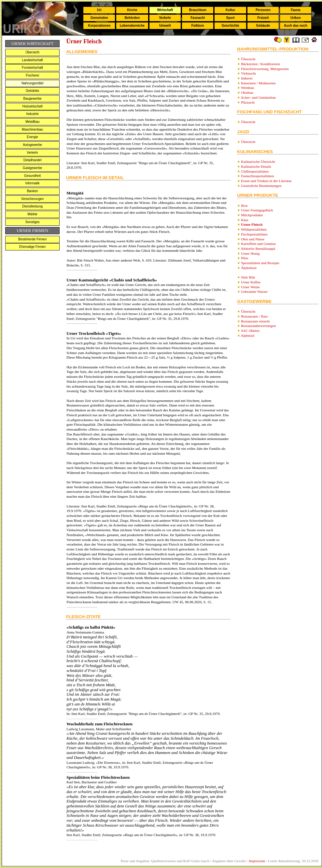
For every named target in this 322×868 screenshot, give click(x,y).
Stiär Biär (248, 277)
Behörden (132, 18)
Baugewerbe (33, 99)
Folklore (198, 26)
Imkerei (247, 78)
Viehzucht (248, 73)
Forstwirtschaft (32, 68)
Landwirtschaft (32, 60)
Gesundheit (32, 176)
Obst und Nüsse (253, 239)
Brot (244, 206)
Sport (231, 18)
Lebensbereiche (132, 26)
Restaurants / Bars (254, 316)
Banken (33, 191)
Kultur (230, 10)
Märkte (32, 214)
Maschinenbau (32, 129)
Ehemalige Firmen (32, 247)
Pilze (245, 258)
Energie (32, 137)
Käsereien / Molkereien (258, 83)
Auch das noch (296, 26)
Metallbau (32, 122)
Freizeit (263, 18)
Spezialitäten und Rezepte (260, 263)
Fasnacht (198, 18)
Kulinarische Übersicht (258, 162)
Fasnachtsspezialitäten (257, 176)
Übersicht (32, 52)
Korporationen (99, 26)
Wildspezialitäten (254, 229)
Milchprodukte (252, 215)
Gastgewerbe (32, 168)
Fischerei (32, 75)
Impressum (257, 861)
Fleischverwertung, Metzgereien (265, 69)
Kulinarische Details (256, 166)
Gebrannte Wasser (254, 292)
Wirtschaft (165, 10)
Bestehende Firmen (32, 239)
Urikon (296, 18)
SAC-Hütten (250, 331)
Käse (245, 220)
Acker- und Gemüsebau (258, 97)
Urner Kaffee (251, 282)
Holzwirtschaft (32, 106)
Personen (263, 10)
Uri (99, 10)
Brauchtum (198, 10)
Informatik (33, 183)
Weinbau (247, 88)
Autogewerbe (32, 145)
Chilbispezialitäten (255, 171)
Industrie (32, 114)
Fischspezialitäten (254, 234)
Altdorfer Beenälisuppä (258, 249)
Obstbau (247, 92)
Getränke (32, 91)
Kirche (132, 10)
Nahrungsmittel (32, 83)
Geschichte (231, 26)
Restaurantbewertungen (258, 326)
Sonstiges (33, 222)
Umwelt (165, 26)
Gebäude (263, 26)
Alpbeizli (248, 335)
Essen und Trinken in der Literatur (266, 181)
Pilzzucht (248, 102)
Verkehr (165, 18)
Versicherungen (33, 199)
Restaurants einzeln (255, 321)
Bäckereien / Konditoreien (260, 64)
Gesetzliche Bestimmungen (261, 186)
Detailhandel (33, 160)
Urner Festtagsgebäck (257, 210)
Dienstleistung (32, 206)
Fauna (295, 10)
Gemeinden (99, 18)
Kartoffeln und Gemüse (258, 244)
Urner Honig (250, 253)
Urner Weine (250, 287)
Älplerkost (249, 268)
